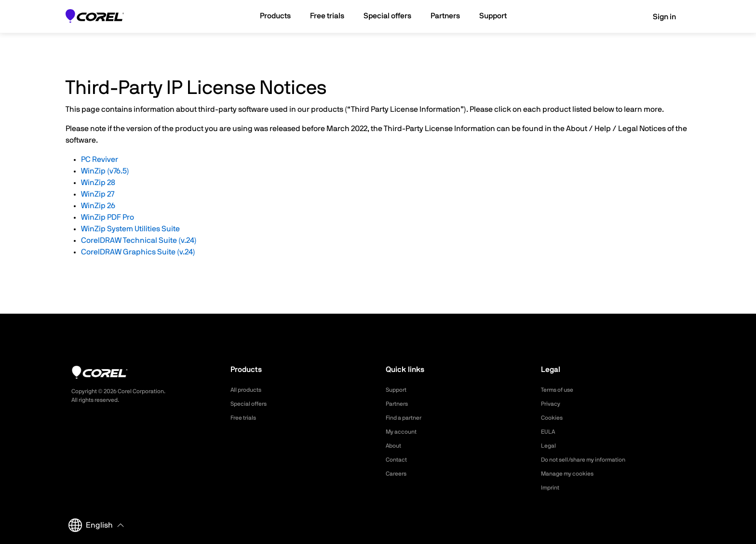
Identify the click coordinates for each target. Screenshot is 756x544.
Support (398, 390)
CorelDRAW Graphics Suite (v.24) (138, 252)
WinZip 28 (98, 183)
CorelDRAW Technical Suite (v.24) (139, 240)
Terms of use (560, 390)
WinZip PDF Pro (108, 217)
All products (249, 390)
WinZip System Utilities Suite (130, 229)
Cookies (553, 418)
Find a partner (407, 418)
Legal (549, 446)
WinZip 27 (98, 194)
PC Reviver (100, 159)
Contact (398, 460)
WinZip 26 (98, 206)
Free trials (246, 418)
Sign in (658, 17)
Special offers (251, 404)
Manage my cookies (572, 474)
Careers (398, 474)
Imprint (552, 488)
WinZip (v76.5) (105, 171)
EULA (549, 432)
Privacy (552, 404)
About (395, 446)
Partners (399, 404)
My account (404, 432)
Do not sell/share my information (591, 460)
